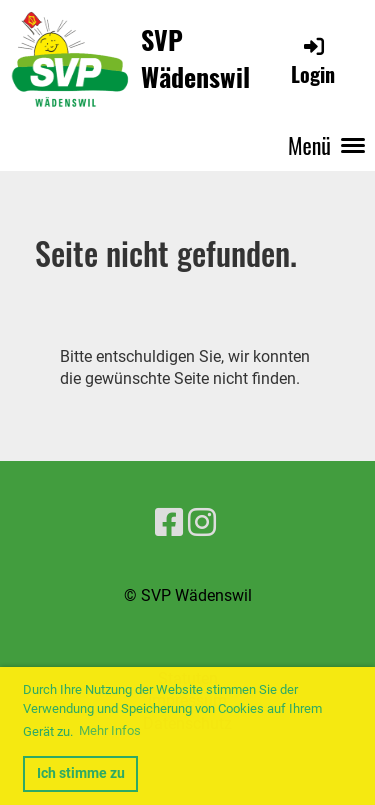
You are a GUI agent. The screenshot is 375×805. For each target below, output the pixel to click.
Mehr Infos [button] (110, 730)
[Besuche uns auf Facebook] (169, 523)
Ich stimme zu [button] (81, 773)
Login (313, 61)
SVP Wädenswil (195, 59)
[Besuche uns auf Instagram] (202, 523)
